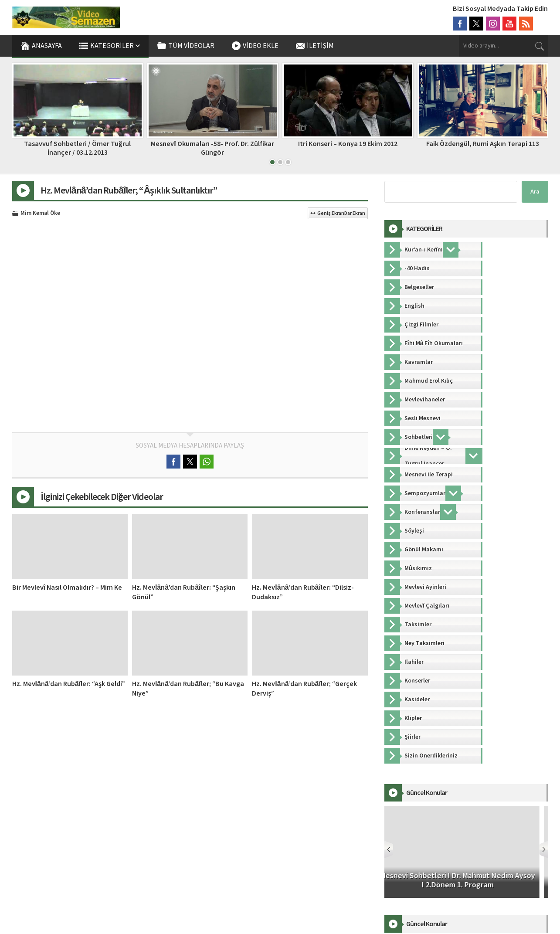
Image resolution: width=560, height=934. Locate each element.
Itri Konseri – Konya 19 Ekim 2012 (348, 144)
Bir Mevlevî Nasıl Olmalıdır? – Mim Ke (67, 588)
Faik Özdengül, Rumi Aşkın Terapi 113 (483, 144)
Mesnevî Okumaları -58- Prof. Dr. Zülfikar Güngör (212, 148)
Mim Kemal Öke (40, 214)
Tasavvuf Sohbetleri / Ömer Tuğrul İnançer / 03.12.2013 (77, 148)
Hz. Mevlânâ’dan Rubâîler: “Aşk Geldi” (69, 684)
